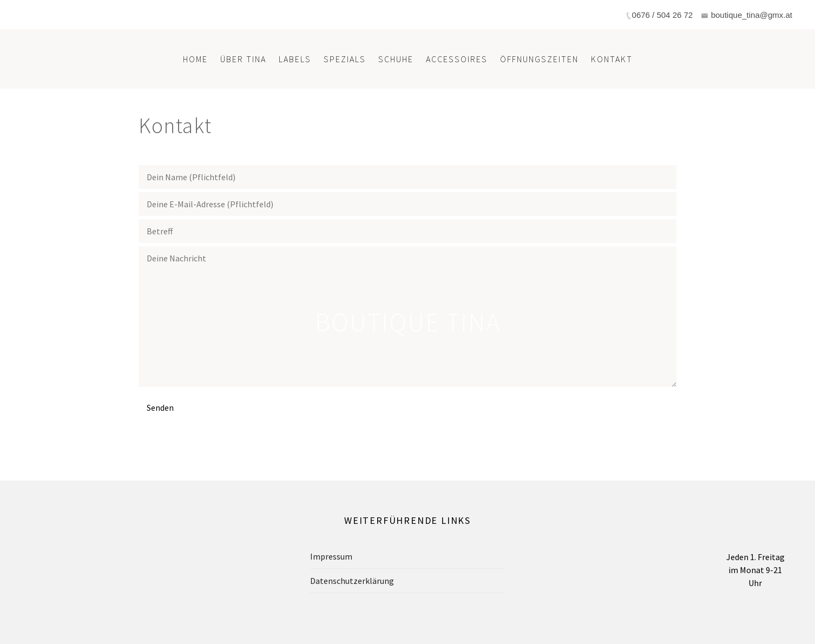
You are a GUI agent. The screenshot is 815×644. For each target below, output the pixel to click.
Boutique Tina (408, 322)
